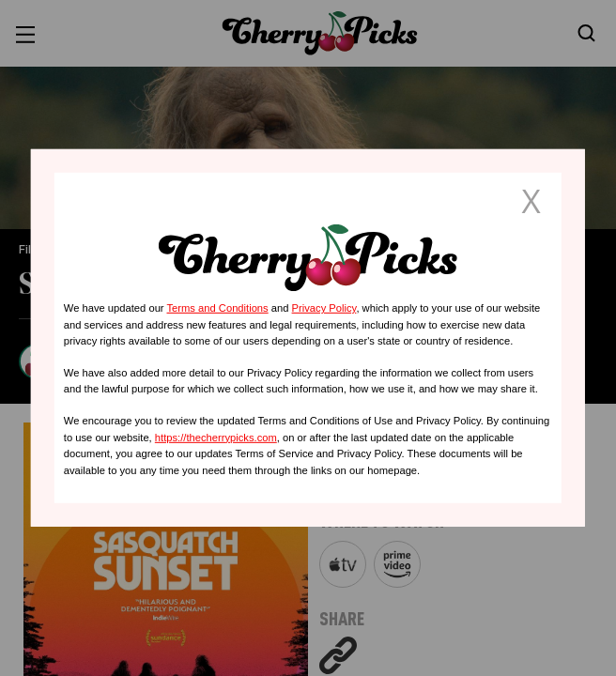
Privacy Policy (324, 308)
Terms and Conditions (217, 308)
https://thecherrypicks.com (216, 437)
